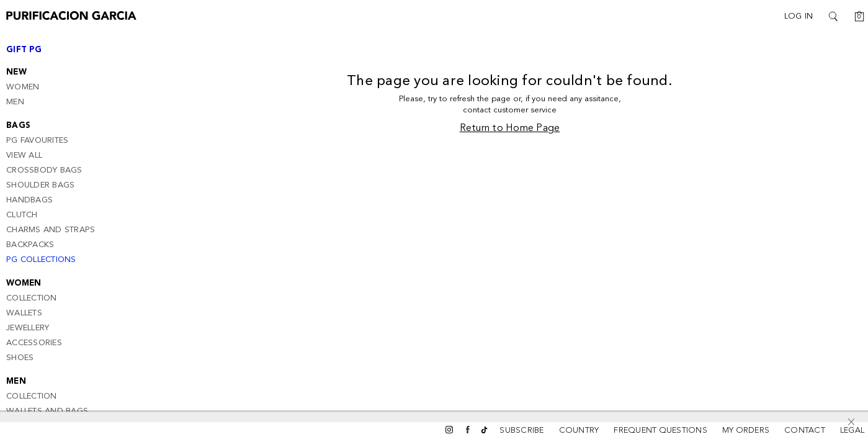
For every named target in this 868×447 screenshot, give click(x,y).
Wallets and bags (47, 411)
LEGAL (852, 430)
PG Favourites (37, 141)
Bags (18, 126)
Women (23, 87)
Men (15, 102)
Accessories (34, 343)
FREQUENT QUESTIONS (660, 430)
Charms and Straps (51, 230)
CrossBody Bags (44, 170)
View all (24, 156)
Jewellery (28, 328)
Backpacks (30, 245)
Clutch (22, 215)
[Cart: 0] (856, 16)
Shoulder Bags (40, 185)
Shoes (20, 358)
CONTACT (805, 430)
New (16, 72)
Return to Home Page (510, 129)
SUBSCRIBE (521, 430)
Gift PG (24, 50)
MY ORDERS (746, 430)
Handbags (29, 200)
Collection (32, 298)
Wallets (24, 313)
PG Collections (41, 260)
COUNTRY (579, 430)
